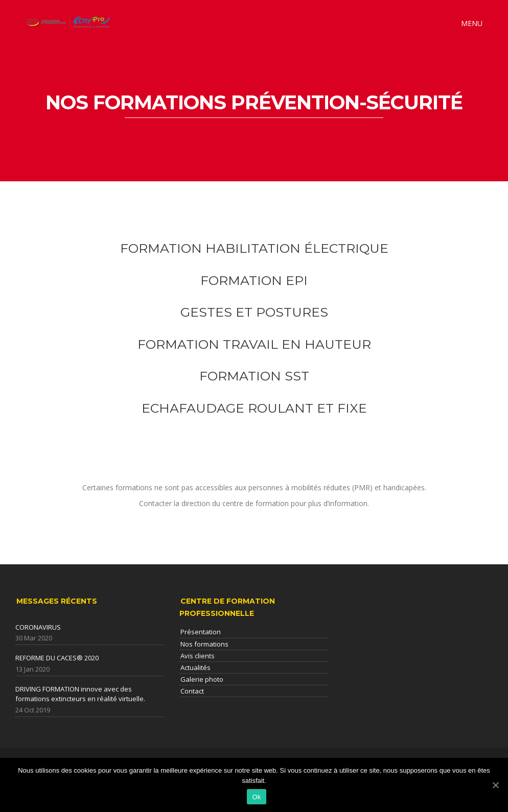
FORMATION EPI (254, 280)
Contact (192, 691)
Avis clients (198, 656)
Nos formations (204, 644)
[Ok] (495, 785)
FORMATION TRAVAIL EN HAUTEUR (254, 344)
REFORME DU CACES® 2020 (57, 658)
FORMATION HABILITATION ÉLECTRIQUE (254, 248)
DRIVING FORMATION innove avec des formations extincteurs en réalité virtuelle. (80, 694)
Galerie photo (202, 679)
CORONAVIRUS (38, 627)
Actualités (195, 667)
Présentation (201, 632)
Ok (256, 797)
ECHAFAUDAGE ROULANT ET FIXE (254, 408)
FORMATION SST (254, 376)
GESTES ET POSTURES (254, 312)
